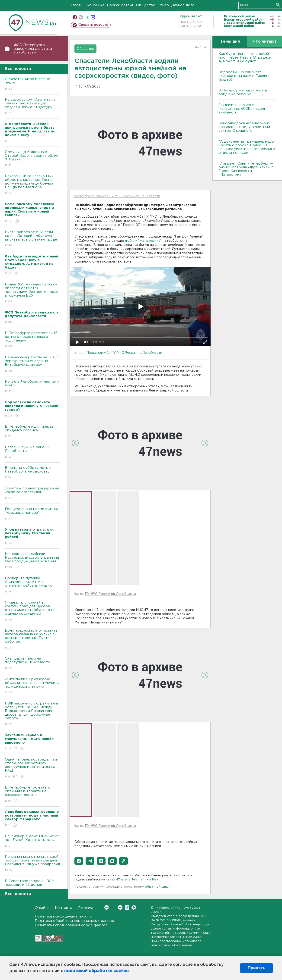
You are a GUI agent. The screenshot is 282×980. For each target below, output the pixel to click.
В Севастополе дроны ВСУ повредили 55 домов (33, 886)
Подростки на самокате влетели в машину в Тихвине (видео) (244, 76)
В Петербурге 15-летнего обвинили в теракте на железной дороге (33, 794)
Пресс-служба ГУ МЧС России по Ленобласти (124, 353)
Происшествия (120, 5)
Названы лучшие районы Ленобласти (33, 452)
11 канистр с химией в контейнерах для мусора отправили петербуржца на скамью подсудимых (33, 611)
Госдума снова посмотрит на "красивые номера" (33, 514)
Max (134, 907)
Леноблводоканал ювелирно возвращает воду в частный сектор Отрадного (244, 127)
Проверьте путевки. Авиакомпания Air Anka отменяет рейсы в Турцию (33, 585)
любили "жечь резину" (143, 241)
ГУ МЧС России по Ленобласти (110, 594)
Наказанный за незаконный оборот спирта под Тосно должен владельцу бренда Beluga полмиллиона (33, 185)
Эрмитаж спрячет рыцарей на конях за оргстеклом (33, 493)
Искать (278, 5)
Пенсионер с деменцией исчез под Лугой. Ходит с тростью (33, 841)
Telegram (127, 907)
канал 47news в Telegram (126, 880)
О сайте (42, 908)
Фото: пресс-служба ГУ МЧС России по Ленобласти (117, 196)
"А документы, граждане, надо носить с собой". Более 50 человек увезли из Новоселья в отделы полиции (247, 147)
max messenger (93, 17)
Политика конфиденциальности (63, 916)
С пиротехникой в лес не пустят (33, 84)
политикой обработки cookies (97, 971)
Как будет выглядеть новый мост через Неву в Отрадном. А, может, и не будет (245, 58)
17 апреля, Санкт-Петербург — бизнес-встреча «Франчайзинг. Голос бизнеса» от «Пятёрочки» (246, 169)
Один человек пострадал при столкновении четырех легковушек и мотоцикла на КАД (33, 768)
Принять (256, 968)
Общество (146, 5)
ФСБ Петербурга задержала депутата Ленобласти (33, 49)
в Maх (154, 880)
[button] (79, 861)
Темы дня (230, 42)
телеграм (87, 17)
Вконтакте (107, 907)
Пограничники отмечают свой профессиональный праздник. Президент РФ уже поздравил (33, 864)
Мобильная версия (75, 17)
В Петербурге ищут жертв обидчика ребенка (33, 432)
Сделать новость (93, 25)
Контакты (64, 908)
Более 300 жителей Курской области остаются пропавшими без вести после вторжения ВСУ (33, 293)
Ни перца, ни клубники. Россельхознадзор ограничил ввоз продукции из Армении (33, 561)
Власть (76, 5)
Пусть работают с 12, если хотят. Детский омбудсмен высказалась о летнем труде (33, 239)
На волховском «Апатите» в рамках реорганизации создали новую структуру (33, 107)
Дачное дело (183, 5)
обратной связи (158, 887)
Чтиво (163, 5)
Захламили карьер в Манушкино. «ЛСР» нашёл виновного (242, 109)
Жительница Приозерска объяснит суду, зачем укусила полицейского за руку (33, 686)
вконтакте (81, 17)
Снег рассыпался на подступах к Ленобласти (33, 664)
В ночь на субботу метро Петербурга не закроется (33, 473)
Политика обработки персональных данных (74, 921)
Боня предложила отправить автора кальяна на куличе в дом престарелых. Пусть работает (33, 639)
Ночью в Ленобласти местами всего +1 (33, 387)
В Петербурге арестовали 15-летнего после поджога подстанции (33, 340)
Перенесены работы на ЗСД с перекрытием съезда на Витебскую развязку (33, 364)
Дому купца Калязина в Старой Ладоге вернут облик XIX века (33, 159)
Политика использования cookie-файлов (71, 925)
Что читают (265, 42)
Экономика (95, 5)
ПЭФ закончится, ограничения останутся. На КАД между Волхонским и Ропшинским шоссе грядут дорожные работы (33, 714)
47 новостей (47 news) (173, 908)
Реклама (86, 908)
